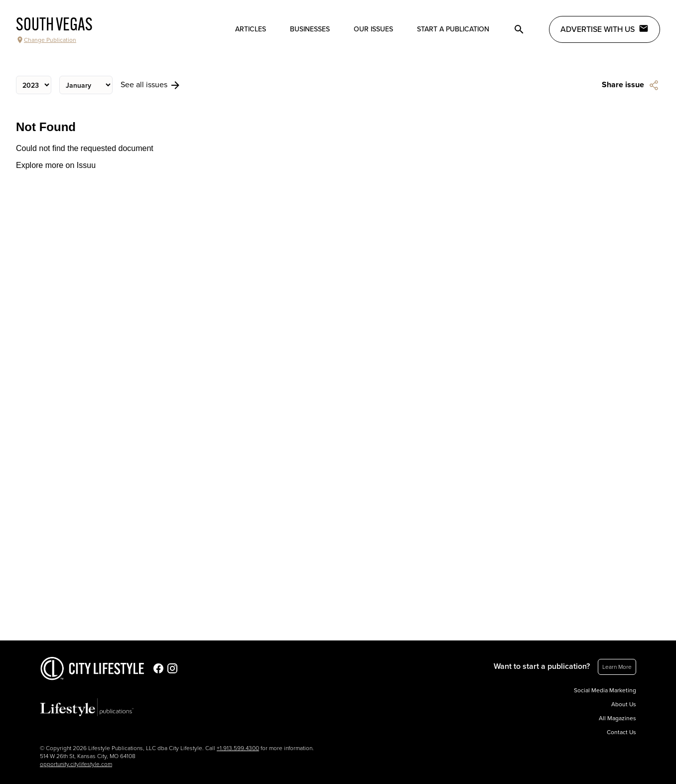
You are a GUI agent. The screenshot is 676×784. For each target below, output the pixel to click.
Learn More (617, 667)
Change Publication (46, 40)
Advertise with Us (605, 29)
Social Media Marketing (605, 690)
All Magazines (617, 718)
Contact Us (621, 732)
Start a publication (453, 29)
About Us (624, 704)
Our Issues (373, 29)
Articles (251, 29)
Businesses (310, 29)
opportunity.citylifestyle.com (76, 764)
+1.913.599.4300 (238, 748)
